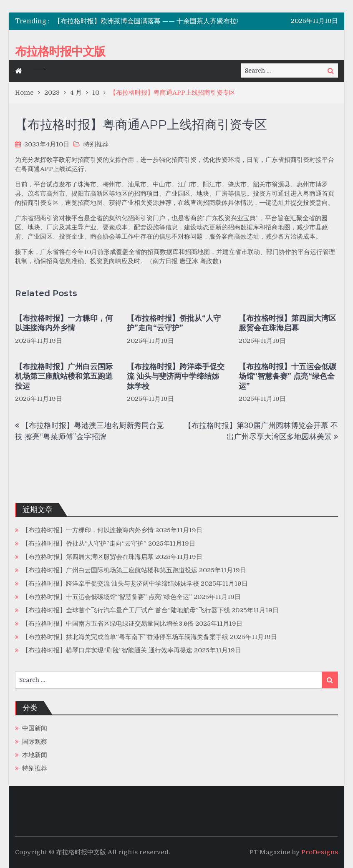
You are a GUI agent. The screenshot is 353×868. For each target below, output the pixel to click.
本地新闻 (35, 755)
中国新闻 (35, 728)
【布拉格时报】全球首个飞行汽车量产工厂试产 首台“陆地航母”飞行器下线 (126, 610)
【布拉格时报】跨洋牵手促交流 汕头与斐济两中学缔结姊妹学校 (176, 376)
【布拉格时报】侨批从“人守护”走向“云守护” (174, 323)
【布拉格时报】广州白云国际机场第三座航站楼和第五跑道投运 (64, 376)
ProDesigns (320, 852)
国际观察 (35, 742)
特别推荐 (96, 144)
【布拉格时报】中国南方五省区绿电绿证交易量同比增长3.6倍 (108, 624)
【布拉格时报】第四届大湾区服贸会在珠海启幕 (287, 323)
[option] (162, 21)
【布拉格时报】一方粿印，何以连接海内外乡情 (64, 323)
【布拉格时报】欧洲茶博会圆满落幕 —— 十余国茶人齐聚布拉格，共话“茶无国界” (175, 21)
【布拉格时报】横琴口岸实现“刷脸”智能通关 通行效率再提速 (107, 650)
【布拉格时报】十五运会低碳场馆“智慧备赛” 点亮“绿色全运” (287, 376)
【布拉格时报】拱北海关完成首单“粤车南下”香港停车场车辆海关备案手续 (125, 637)
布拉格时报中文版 (60, 51)
